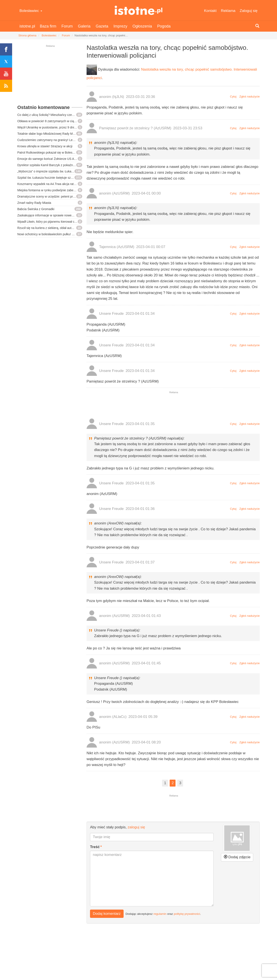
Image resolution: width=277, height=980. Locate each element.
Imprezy (120, 26)
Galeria (84, 26)
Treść (95, 847)
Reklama (228, 11)
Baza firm (48, 26)
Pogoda (164, 26)
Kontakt (210, 11)
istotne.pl (139, 10)
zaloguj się (136, 827)
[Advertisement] (50, 77)
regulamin (160, 914)
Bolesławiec (31, 11)
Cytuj (233, 97)
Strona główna (27, 35)
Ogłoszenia (142, 26)
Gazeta (102, 26)
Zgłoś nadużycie (250, 97)
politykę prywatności (187, 914)
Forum (67, 26)
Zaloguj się (249, 11)
